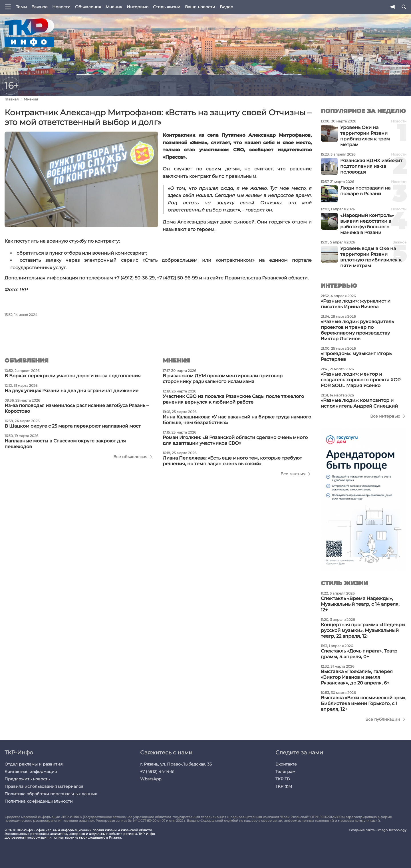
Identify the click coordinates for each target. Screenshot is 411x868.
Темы (21, 7)
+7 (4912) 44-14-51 (157, 772)
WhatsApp (151, 779)
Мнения (114, 7)
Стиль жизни (167, 7)
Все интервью (385, 416)
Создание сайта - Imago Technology (378, 830)
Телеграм (285, 772)
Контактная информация (31, 772)
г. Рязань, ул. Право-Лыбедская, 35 (176, 764)
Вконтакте (286, 764)
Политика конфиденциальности (39, 801)
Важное (40, 7)
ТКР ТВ (283, 779)
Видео (226, 7)
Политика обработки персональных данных (51, 794)
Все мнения (293, 474)
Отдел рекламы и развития (34, 764)
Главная (12, 99)
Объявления (88, 7)
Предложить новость (27, 779)
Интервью (138, 7)
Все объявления (130, 457)
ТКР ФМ (284, 786)
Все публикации (383, 719)
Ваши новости (200, 7)
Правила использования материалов (44, 786)
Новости (61, 7)
